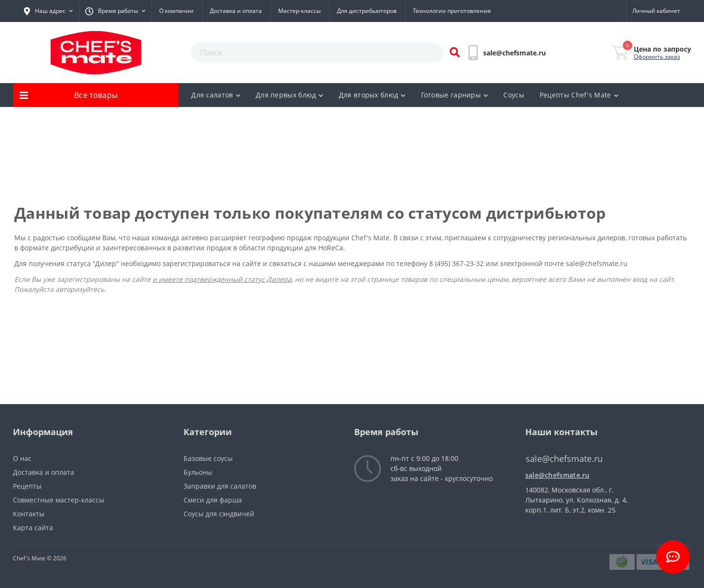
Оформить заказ (657, 57)
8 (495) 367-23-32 (457, 263)
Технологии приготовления (452, 11)
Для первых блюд (290, 95)
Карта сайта (33, 528)
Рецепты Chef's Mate (579, 95)
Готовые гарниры (455, 95)
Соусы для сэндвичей (219, 514)
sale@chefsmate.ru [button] (564, 459)
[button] (48, 11)
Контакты (29, 514)
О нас (22, 458)
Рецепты (27, 486)
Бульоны (198, 472)
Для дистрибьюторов (367, 11)
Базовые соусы (208, 458)
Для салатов (216, 95)
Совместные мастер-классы (59, 500)
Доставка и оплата (236, 11)
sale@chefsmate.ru (597, 263)
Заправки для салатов (220, 486)
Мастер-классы (299, 11)
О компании (176, 11)
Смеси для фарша (213, 500)
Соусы (514, 95)
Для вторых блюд (372, 95)
